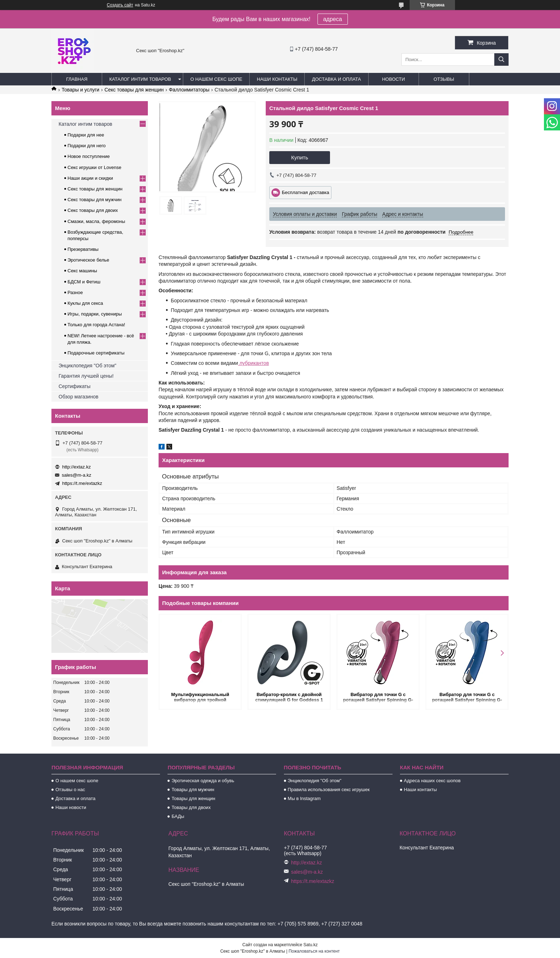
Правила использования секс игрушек (329, 790)
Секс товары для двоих (93, 210)
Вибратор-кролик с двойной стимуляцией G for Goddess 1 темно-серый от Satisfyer (289, 698)
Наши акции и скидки (90, 178)
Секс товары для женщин (134, 90)
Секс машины (82, 271)
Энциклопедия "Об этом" (87, 366)
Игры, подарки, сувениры (95, 314)
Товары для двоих (191, 807)
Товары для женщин (193, 798)
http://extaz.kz (76, 467)
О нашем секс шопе (216, 79)
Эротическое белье (88, 260)
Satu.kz (310, 945)
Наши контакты (277, 79)
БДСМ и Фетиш (84, 282)
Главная (77, 79)
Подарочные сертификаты (96, 353)
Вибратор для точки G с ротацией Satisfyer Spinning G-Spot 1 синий (467, 698)
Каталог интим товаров (140, 79)
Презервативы (83, 249)
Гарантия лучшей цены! (86, 376)
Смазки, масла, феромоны (96, 221)
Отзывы (444, 79)
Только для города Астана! (96, 325)
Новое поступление (89, 156)
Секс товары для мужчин (94, 200)
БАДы (178, 816)
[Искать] (501, 59)
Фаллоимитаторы (189, 90)
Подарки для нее (86, 135)
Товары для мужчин (193, 790)
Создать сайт (120, 5)
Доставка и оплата (336, 79)
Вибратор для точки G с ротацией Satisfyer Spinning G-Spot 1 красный (378, 698)
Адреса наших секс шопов (432, 781)
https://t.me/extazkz (82, 483)
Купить (299, 157)
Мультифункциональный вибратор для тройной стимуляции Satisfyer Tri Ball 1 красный (200, 698)
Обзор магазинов (78, 397)
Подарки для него (87, 146)
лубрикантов (254, 363)
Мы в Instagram (304, 798)
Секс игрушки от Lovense (94, 167)
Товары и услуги (80, 90)
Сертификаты (74, 386)
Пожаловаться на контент (314, 951)
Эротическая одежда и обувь (203, 781)
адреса (333, 19)
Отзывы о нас (70, 790)
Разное (75, 292)
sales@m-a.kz (77, 475)
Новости (394, 79)
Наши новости (71, 807)
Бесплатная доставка (306, 192)
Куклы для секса (85, 303)
